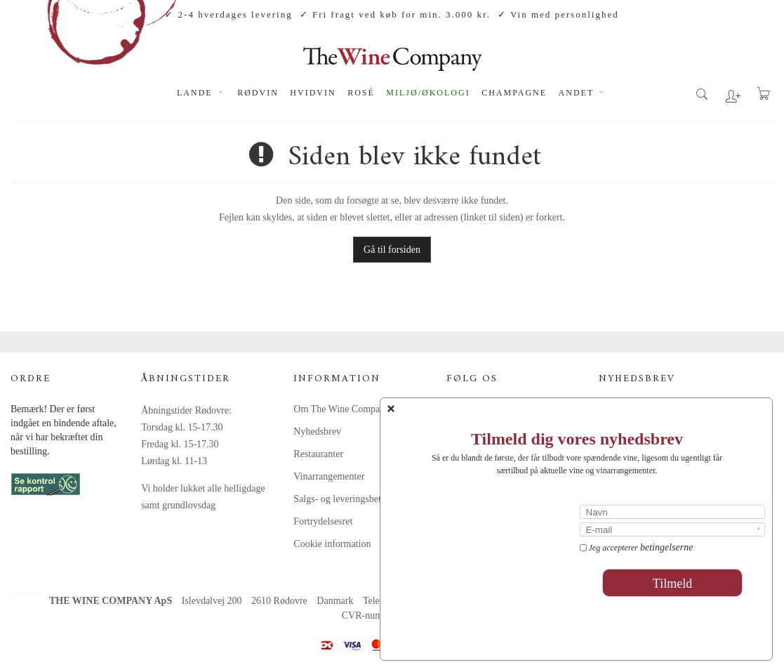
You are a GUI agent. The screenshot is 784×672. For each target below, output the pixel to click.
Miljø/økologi (428, 93)
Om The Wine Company (341, 409)
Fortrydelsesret (323, 521)
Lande (201, 93)
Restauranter (318, 454)
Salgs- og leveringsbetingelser (353, 499)
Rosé (361, 93)
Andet (583, 93)
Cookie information (332, 544)
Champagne (514, 93)
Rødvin (258, 93)
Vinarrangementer (329, 476)
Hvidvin (313, 93)
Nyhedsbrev (317, 431)
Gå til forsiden (392, 250)
